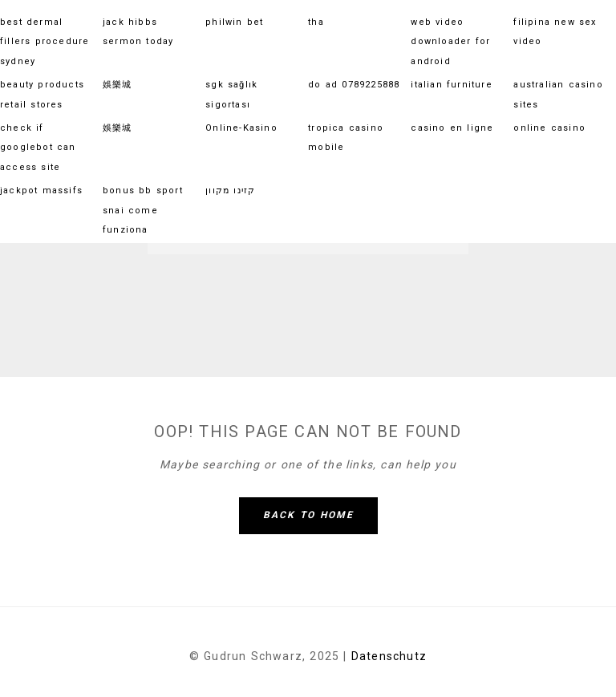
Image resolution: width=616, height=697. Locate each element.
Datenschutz (389, 656)
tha (316, 22)
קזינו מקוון (230, 190)
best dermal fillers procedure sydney (45, 42)
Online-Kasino (241, 128)
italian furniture (451, 85)
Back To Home (308, 515)
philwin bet (234, 22)
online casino (549, 128)
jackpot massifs (41, 190)
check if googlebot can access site (38, 148)
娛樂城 (118, 85)
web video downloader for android (450, 42)
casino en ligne (452, 128)
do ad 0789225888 (354, 85)
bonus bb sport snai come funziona (143, 210)
